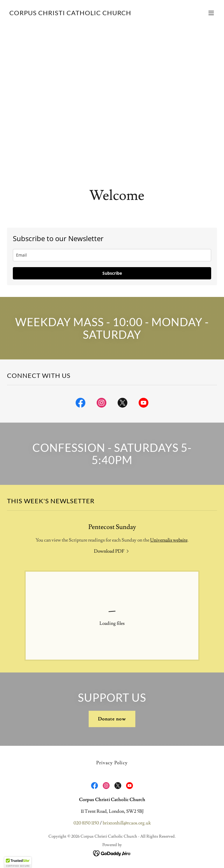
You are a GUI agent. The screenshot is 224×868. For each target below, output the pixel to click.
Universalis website (169, 540)
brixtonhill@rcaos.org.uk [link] (127, 823)
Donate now (112, 719)
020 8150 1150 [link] (86, 823)
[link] (70, 14)
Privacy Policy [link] (112, 763)
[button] (211, 13)
